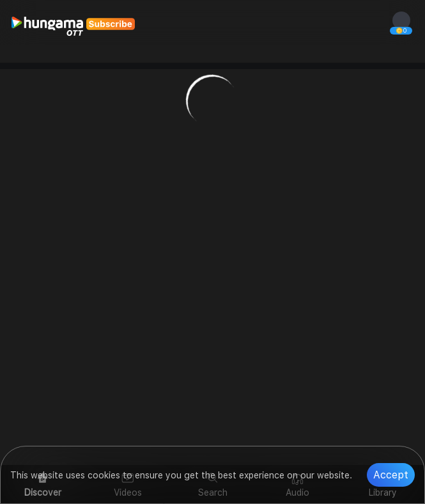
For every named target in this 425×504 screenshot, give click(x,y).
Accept (391, 475)
